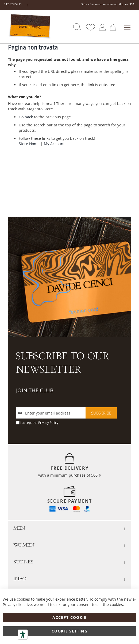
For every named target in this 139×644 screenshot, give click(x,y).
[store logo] (23, 27)
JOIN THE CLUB (35, 390)
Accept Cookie (69, 617)
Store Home (29, 144)
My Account (54, 144)
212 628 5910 (13, 5)
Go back (26, 117)
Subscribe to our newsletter (99, 5)
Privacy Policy (48, 423)
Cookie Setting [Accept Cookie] (69, 631)
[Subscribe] (101, 413)
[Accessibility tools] (23, 635)
